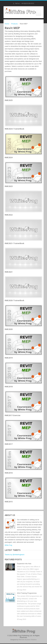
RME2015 (9, 502)
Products (14, 24)
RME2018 (9, 387)
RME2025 (9, 100)
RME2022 (9, 215)
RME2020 (9, 329)
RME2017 (9, 444)
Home (7, 24)
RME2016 (9, 473)
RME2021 (9, 272)
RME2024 (9, 157)
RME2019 (9, 358)
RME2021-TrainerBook (14, 243)
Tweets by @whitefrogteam (15, 555)
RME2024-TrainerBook (14, 129)
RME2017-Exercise (13, 415)
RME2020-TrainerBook (14, 300)
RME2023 (9, 186)
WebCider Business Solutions (28, 640)
